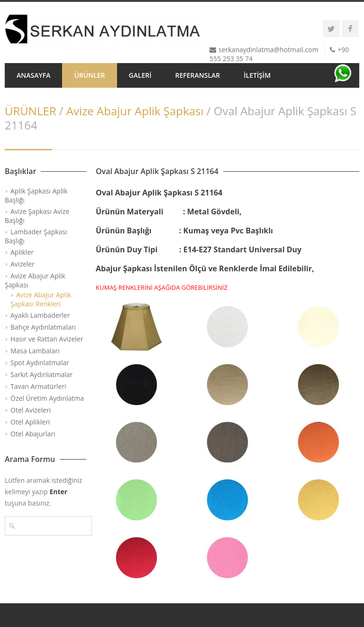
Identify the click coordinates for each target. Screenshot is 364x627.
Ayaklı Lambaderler (40, 315)
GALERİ (140, 75)
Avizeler (23, 264)
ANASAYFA (33, 75)
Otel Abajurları (33, 434)
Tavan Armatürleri (38, 386)
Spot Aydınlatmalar (40, 363)
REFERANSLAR (198, 75)
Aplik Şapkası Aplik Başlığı (36, 195)
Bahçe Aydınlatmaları (43, 327)
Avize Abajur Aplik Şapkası (135, 111)
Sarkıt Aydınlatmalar (41, 374)
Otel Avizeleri (31, 410)
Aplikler (22, 252)
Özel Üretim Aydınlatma (47, 398)
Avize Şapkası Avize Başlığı (37, 216)
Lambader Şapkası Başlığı (36, 236)
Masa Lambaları (35, 351)
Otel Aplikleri (30, 422)
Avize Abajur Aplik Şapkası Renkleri (41, 299)
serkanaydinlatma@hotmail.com (268, 50)
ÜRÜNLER (89, 75)
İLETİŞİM (257, 75)
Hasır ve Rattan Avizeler (47, 339)
